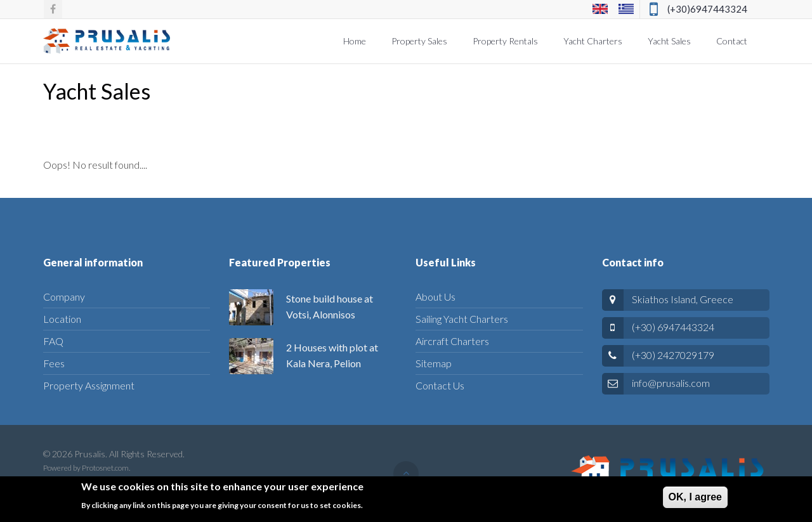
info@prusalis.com (671, 383)
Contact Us (440, 385)
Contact (732, 41)
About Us (435, 297)
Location (62, 319)
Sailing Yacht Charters (462, 319)
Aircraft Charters (452, 341)
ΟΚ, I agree (695, 501)
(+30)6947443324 (707, 9)
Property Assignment (89, 385)
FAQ (53, 341)
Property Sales (419, 41)
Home (355, 41)
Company (64, 297)
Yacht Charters (593, 41)
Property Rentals (505, 41)
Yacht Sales (669, 41)
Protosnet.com (105, 468)
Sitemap (434, 363)
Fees (54, 363)
